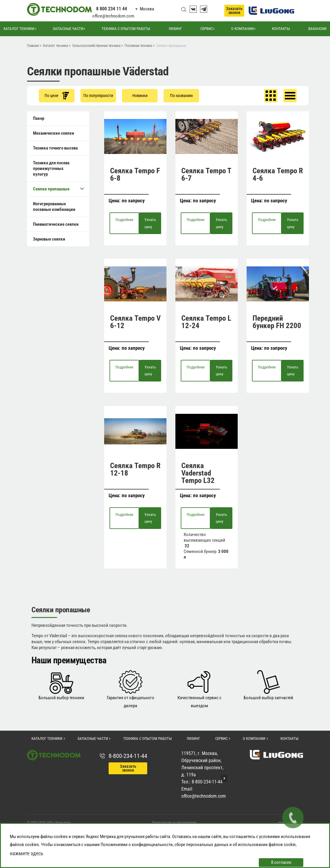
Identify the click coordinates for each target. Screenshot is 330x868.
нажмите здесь (27, 853)
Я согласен (281, 862)
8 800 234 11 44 (112, 9)
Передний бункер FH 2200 (277, 322)
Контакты (281, 29)
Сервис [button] (207, 29)
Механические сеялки (54, 133)
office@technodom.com (113, 16)
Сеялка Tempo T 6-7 (206, 174)
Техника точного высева (55, 148)
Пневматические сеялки (56, 224)
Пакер (39, 118)
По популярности (98, 96)
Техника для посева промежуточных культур (51, 168)
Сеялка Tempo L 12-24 (206, 322)
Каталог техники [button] (19, 29)
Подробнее (124, 220)
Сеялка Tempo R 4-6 (278, 174)
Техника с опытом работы (126, 29)
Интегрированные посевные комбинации (54, 207)
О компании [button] (242, 29)
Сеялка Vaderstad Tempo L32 (198, 473)
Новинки (140, 96)
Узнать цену (150, 223)
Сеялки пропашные (58, 189)
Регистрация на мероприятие (174, 823)
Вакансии (317, 29)
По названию (181, 96)
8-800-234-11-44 (128, 756)
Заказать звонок (234, 11)
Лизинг (175, 29)
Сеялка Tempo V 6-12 (135, 322)
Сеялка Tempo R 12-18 (135, 469)
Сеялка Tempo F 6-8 (135, 174)
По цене (57, 96)
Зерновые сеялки (49, 239)
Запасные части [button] (68, 29)
